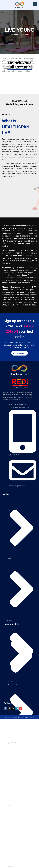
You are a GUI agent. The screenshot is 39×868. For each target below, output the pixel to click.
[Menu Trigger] (35, 4)
